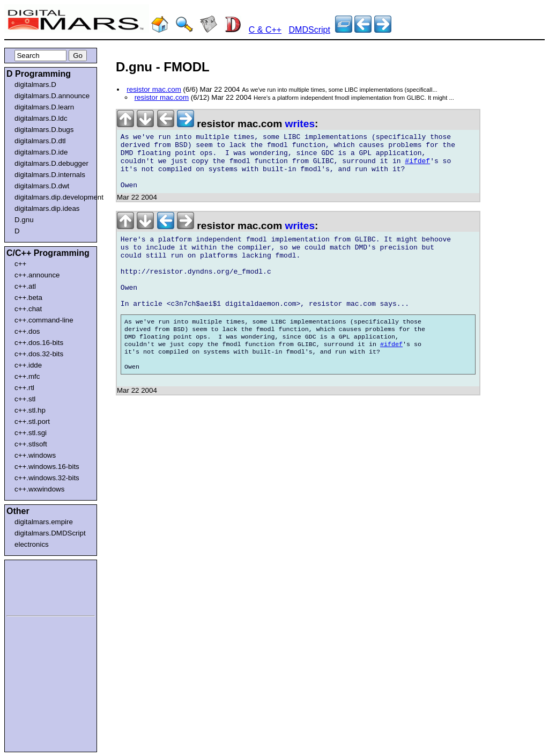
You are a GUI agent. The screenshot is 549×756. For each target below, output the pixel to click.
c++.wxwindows (39, 489)
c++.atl (25, 286)
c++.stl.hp (30, 410)
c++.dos (27, 331)
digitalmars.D (35, 85)
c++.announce (37, 275)
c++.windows (35, 455)
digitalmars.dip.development (53, 197)
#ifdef (417, 167)
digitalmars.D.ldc (41, 118)
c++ (20, 264)
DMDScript (310, 30)
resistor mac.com (154, 89)
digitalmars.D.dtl (40, 141)
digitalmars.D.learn (44, 107)
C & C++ (265, 30)
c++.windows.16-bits (47, 467)
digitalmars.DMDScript (50, 533)
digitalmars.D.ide (41, 152)
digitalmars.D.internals (50, 175)
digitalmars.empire (44, 522)
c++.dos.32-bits (39, 354)
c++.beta (28, 298)
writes (300, 124)
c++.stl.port (32, 421)
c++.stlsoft (31, 444)
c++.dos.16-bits (39, 343)
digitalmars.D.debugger (51, 163)
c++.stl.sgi (31, 433)
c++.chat (28, 309)
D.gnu (24, 220)
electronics (32, 544)
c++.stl (25, 399)
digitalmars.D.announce (52, 96)
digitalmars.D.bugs (44, 130)
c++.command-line (44, 320)
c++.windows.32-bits (47, 478)
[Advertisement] (39, 586)
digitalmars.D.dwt (42, 186)
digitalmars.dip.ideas (47, 208)
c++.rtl (24, 388)
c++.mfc (27, 376)
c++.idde (28, 365)
